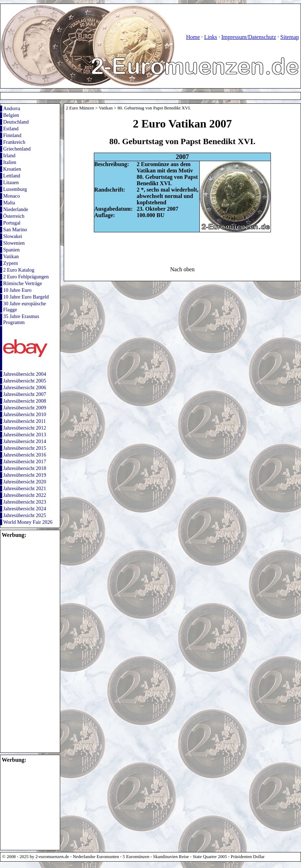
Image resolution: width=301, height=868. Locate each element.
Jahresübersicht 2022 (25, 495)
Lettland (12, 176)
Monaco (12, 196)
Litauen (11, 182)
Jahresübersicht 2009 (25, 408)
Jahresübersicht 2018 (25, 468)
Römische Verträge (23, 283)
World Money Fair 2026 (28, 522)
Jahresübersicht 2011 (25, 421)
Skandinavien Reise (171, 857)
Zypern (11, 263)
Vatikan (11, 256)
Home (193, 37)
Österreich (14, 216)
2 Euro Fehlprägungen (26, 277)
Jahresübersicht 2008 (25, 401)
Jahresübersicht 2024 (25, 509)
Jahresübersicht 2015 (25, 448)
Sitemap (290, 37)
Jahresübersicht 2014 (25, 441)
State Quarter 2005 (210, 857)
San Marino (15, 229)
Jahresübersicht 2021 (25, 488)
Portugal (12, 223)
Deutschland (16, 122)
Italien (10, 162)
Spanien (11, 250)
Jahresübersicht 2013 (25, 435)
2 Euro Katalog (19, 270)
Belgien (11, 115)
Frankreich (14, 142)
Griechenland (17, 149)
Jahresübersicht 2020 (25, 482)
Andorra (12, 108)
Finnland (12, 135)
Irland (9, 155)
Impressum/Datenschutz (249, 37)
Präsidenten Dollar (248, 857)
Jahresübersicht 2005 (25, 381)
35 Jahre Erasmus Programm (21, 319)
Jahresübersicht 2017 (25, 461)
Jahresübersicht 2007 (25, 394)
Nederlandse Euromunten (96, 857)
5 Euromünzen (136, 857)
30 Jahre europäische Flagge (25, 307)
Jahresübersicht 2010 (25, 414)
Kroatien (12, 169)
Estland (11, 129)
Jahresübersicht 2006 (25, 387)
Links (210, 37)
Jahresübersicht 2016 (25, 455)
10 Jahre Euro (17, 290)
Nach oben (183, 269)
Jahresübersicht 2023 (25, 502)
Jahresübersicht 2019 (25, 475)
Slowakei (13, 236)
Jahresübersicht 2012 (25, 428)
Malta (9, 203)
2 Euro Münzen (80, 108)
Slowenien (14, 243)
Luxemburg (15, 189)
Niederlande (16, 209)
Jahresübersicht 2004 (25, 374)
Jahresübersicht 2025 (25, 515)
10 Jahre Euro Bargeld (26, 297)
